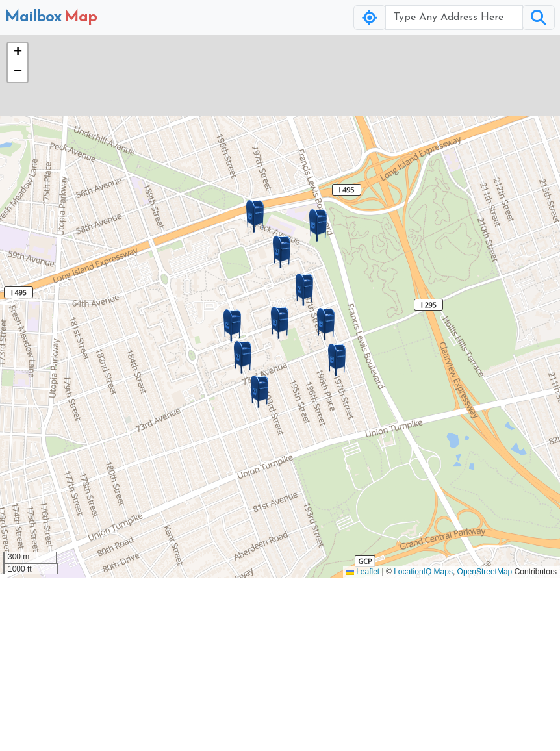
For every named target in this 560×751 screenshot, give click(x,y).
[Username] (454, 18)
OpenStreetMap (485, 572)
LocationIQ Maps (423, 572)
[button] (280, 323)
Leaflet (363, 572)
